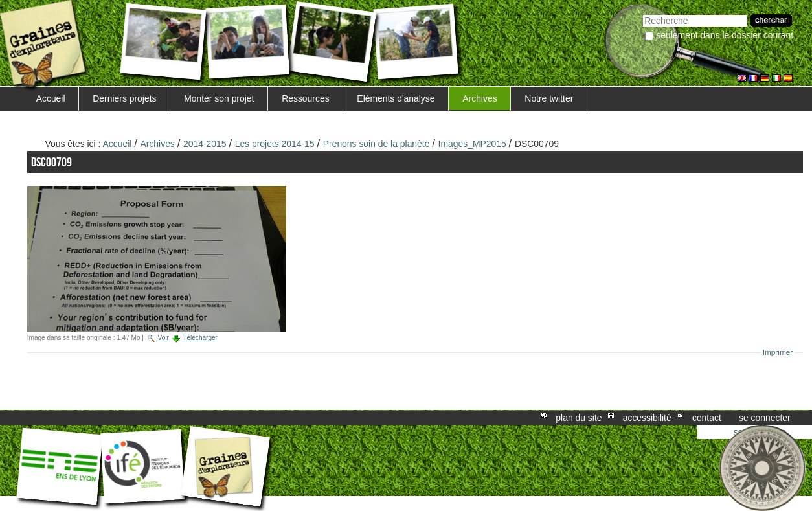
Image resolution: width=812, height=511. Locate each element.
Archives (479, 98)
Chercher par (643, 13)
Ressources (305, 98)
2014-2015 (205, 144)
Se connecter (765, 418)
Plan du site (579, 418)
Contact (707, 418)
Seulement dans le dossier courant (725, 35)
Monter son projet (219, 98)
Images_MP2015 (472, 144)
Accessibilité (647, 418)
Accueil (51, 98)
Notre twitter (549, 98)
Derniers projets (124, 98)
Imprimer (778, 352)
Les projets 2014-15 (275, 144)
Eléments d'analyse (396, 98)
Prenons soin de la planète (377, 144)
